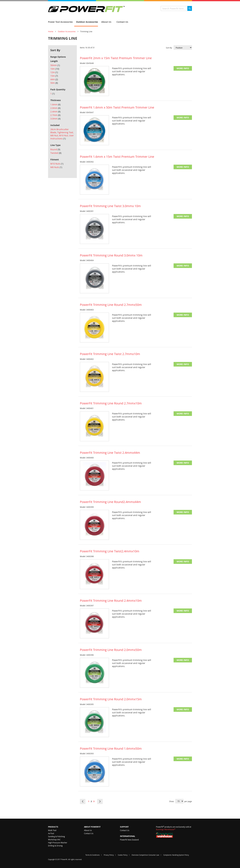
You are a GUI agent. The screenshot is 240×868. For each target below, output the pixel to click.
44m (54, 79)
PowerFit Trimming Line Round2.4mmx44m (110, 502)
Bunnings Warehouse (166, 829)
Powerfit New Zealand (129, 840)
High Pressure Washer (58, 843)
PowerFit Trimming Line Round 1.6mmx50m (111, 749)
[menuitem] (59, 22)
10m (55, 69)
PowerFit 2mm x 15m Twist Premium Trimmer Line (116, 58)
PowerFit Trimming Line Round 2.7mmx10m (111, 403)
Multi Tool (52, 830)
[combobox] (176, 8)
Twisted (56, 153)
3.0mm (55, 119)
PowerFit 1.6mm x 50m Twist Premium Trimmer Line (117, 107)
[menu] (120, 22)
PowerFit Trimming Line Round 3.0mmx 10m (111, 255)
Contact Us (89, 833)
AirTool (51, 833)
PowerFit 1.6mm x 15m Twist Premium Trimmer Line (117, 157)
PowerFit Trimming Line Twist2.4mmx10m (110, 551)
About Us (88, 830)
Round (55, 149)
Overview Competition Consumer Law (145, 855)
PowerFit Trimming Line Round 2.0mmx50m (111, 650)
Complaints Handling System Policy (176, 855)
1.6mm (55, 104)
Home (51, 31)
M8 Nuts (56, 167)
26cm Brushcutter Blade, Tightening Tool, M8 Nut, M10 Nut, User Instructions (62, 134)
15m (54, 76)
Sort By (169, 48)
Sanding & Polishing (56, 836)
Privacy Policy (109, 855)
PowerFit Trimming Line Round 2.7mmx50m (111, 305)
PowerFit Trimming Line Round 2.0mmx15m (111, 699)
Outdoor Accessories (67, 31)
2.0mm (55, 108)
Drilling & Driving (55, 846)
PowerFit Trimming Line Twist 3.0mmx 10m (110, 206)
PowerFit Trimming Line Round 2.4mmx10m (111, 601)
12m (54, 72)
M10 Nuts (57, 164)
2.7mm (55, 115)
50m (54, 83)
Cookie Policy (123, 855)
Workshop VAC (54, 839)
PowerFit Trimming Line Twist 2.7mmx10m (110, 354)
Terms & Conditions (93, 855)
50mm (55, 65)
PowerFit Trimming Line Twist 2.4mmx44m (110, 453)
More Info (183, 68)
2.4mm (55, 112)
